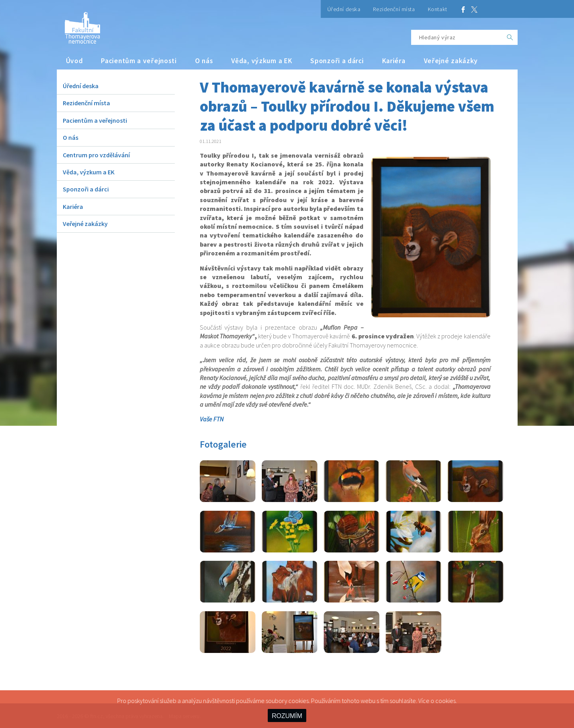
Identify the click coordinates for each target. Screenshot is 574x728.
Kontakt (438, 9)
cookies (445, 701)
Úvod (74, 61)
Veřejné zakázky (451, 61)
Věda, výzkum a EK (262, 61)
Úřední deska (344, 9)
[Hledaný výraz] (457, 37)
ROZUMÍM (287, 716)
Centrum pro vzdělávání (96, 155)
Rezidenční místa (394, 9)
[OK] (510, 37)
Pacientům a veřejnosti (139, 61)
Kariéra (394, 61)
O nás (204, 61)
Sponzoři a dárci (337, 61)
